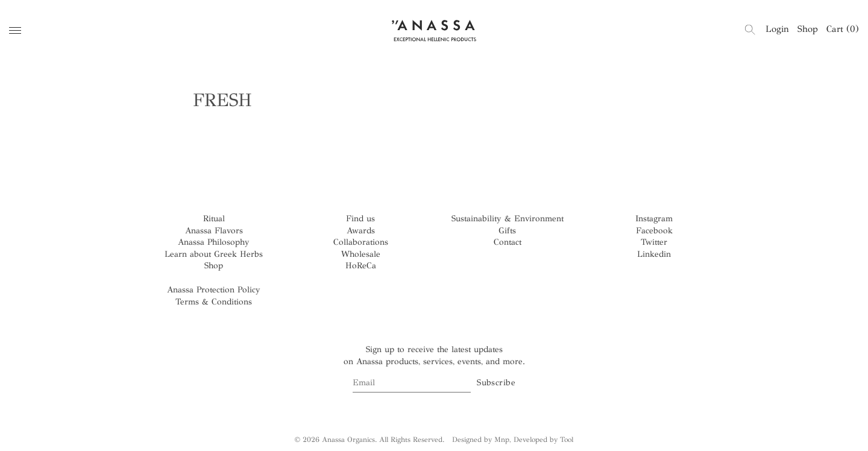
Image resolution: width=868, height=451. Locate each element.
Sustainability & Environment (508, 219)
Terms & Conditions (214, 302)
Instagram (654, 219)
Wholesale (361, 254)
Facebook (654, 231)
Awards (361, 231)
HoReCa (361, 266)
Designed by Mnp (481, 440)
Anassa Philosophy (214, 242)
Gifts (507, 231)
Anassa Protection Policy (214, 290)
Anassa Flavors (214, 231)
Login (777, 29)
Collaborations (361, 242)
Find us (360, 219)
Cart (843, 29)
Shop (808, 29)
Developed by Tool (543, 440)
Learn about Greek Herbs (214, 254)
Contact (508, 242)
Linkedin (654, 254)
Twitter (654, 242)
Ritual (214, 219)
